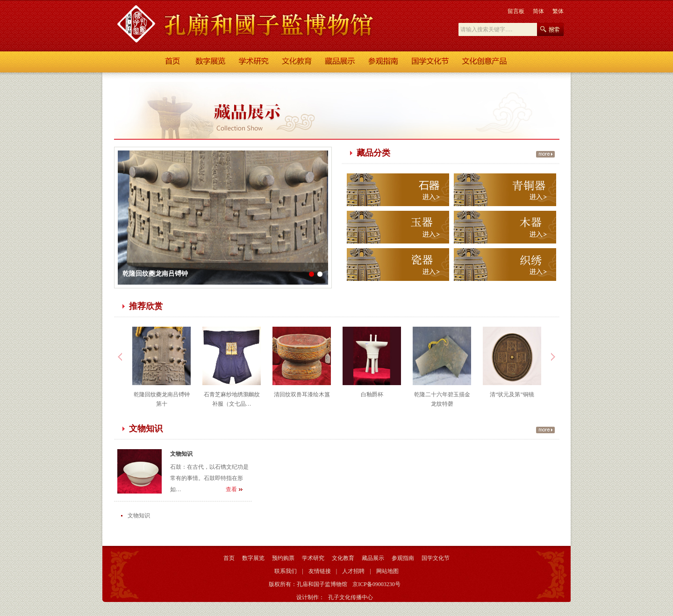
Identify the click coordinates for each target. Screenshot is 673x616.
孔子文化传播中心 (351, 597)
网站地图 (387, 571)
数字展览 (253, 558)
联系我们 (286, 571)
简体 (538, 11)
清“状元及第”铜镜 (512, 394)
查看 (231, 489)
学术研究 (313, 558)
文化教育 (343, 558)
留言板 (516, 11)
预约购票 (283, 558)
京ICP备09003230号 (376, 584)
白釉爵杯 (372, 394)
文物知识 (181, 454)
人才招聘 (353, 571)
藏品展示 (373, 558)
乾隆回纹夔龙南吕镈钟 (155, 274)
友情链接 (320, 571)
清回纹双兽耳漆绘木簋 (302, 394)
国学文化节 (436, 558)
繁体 (558, 11)
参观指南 (403, 558)
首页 (229, 558)
